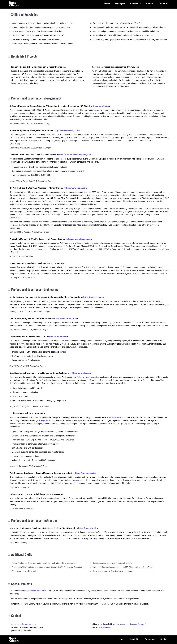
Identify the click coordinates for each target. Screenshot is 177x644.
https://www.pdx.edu (88, 528)
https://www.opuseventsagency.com (75, 155)
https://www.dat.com (58, 337)
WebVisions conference (36, 591)
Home (107, 4)
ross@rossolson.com (27, 624)
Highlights (120, 4)
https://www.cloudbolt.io (65, 318)
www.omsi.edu (79, 480)
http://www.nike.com (81, 373)
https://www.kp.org (101, 106)
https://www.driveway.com (67, 130)
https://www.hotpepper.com (79, 239)
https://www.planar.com (76, 188)
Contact (150, 4)
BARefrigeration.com (46, 420)
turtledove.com (116, 417)
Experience (135, 4)
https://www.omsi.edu (85, 473)
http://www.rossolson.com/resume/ (131, 624)
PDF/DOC (163, 4)
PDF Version (106, 627)
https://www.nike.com (93, 297)
